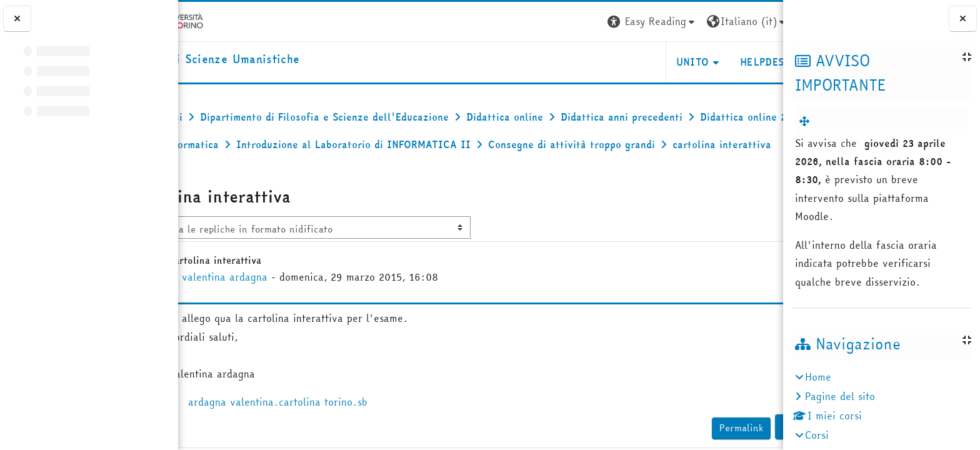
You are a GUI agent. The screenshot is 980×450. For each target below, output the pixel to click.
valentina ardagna (277, 304)
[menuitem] (807, 121)
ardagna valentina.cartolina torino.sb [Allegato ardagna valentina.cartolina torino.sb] (321, 429)
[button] (594, 22)
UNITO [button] (635, 62)
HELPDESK (707, 62)
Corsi (817, 435)
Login (760, 21)
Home (818, 377)
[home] (266, 60)
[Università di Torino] (217, 20)
